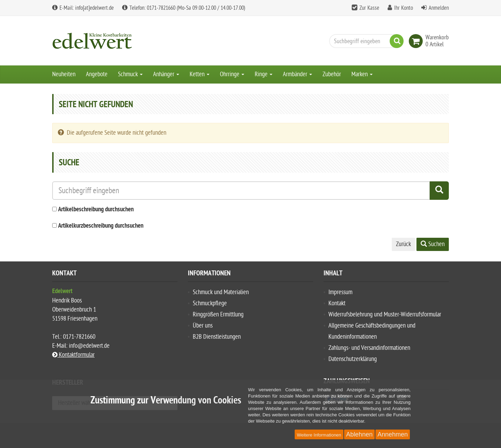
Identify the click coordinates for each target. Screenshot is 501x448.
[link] (417, 41)
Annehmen (393, 434)
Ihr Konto (404, 8)
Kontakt (337, 303)
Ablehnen (359, 434)
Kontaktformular (73, 355)
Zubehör (332, 74)
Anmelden (439, 8)
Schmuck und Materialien (221, 292)
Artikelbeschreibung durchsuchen (96, 210)
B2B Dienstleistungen (217, 337)
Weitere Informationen (319, 435)
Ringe (264, 74)
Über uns (203, 326)
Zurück (403, 244)
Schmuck (130, 74)
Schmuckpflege (210, 303)
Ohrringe (232, 74)
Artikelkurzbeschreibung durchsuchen (101, 226)
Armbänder (297, 74)
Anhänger (166, 74)
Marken (362, 74)
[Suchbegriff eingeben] (365, 41)
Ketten (200, 74)
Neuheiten (64, 74)
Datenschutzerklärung (353, 359)
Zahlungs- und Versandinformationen (369, 348)
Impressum (340, 292)
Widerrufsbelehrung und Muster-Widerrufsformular (385, 315)
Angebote (97, 74)
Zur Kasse (369, 8)
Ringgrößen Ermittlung (218, 315)
